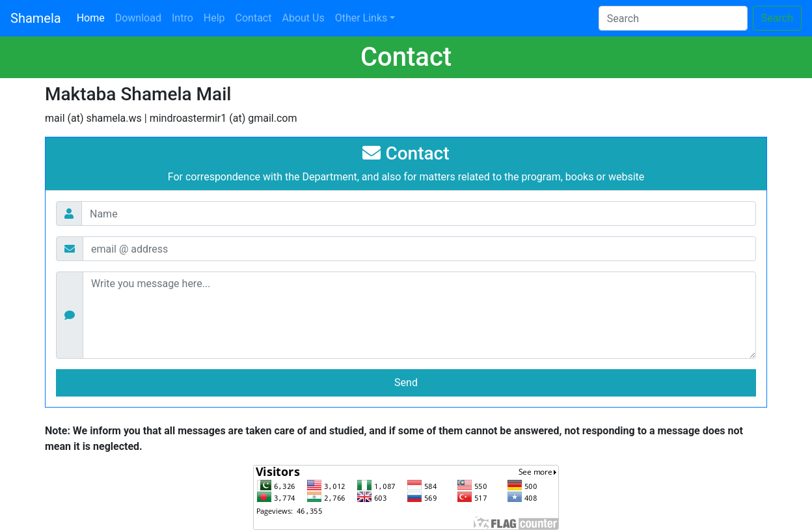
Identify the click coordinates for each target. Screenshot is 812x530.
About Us (303, 18)
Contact (254, 18)
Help (214, 18)
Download (138, 18)
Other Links (361, 18)
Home (93, 17)
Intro (183, 18)
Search (777, 18)
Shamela (36, 18)
